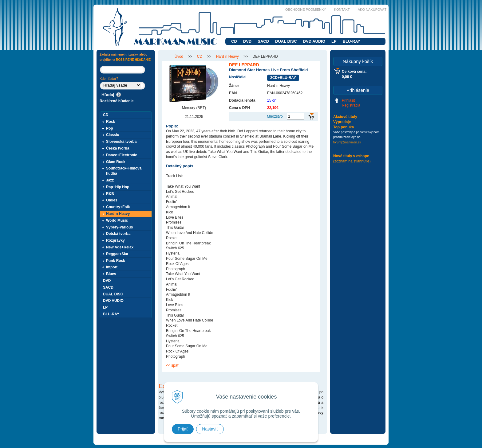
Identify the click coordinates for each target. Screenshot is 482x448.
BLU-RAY (352, 41)
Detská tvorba (118, 234)
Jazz (110, 180)
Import (112, 267)
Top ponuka (344, 127)
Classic (113, 135)
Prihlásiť (349, 100)
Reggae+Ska (117, 254)
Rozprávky (115, 240)
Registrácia (351, 105)
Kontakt (342, 10)
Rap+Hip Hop (118, 187)
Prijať (183, 429)
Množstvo (275, 116)
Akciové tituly (345, 117)
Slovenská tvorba (121, 142)
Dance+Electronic (122, 155)
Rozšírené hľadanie (117, 101)
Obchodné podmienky (306, 10)
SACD (263, 41)
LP (334, 41)
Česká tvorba (118, 148)
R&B (110, 194)
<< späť (172, 365)
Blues (111, 274)
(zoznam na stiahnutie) (352, 161)
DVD (247, 41)
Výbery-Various (119, 227)
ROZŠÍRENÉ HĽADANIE (133, 60)
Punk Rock (116, 261)
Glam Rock (116, 162)
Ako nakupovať (372, 10)
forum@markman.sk (347, 142)
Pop (110, 128)
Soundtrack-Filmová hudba (124, 171)
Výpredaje (342, 122)
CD (234, 41)
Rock (111, 122)
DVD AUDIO (314, 41)
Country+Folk (118, 207)
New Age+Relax (120, 247)
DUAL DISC (286, 41)
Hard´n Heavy (118, 214)
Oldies (112, 200)
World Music (117, 220)
